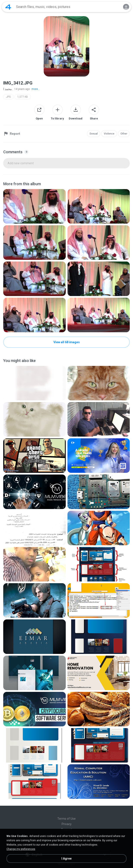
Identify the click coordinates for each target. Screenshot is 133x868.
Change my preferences (21, 849)
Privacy (67, 824)
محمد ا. (8, 89)
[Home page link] (8, 7)
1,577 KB (23, 97)
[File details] (34, 206)
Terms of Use (66, 819)
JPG (8, 97)
